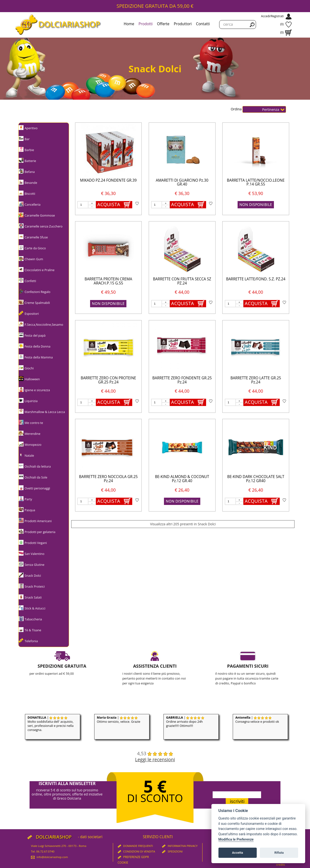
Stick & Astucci (35, 608)
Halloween (32, 379)
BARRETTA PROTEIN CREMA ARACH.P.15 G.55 (108, 281)
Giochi (29, 368)
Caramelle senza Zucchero (44, 226)
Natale (29, 455)
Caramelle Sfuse (36, 237)
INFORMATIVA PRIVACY (180, 846)
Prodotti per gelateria (40, 532)
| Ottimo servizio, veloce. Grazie (119, 719)
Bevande (31, 183)
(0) (282, 24)
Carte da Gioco (35, 248)
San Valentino (35, 554)
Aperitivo (31, 128)
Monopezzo (33, 445)
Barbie (29, 150)
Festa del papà (35, 335)
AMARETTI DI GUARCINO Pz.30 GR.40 (182, 182)
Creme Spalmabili (37, 303)
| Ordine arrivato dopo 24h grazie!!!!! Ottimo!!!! (185, 722)
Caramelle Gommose (40, 215)
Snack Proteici (35, 586)
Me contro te (34, 423)
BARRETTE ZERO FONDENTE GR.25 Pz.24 (182, 380)
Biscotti (30, 194)
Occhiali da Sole (36, 477)
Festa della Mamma (39, 357)
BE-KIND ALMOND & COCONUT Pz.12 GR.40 (182, 479)
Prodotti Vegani (36, 543)
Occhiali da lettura (38, 466)
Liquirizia (31, 401)
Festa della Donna (38, 346)
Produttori (183, 24)
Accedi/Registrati (272, 16)
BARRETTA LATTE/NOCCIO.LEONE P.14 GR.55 (256, 182)
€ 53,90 (256, 193)
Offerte (163, 24)
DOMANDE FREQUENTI (135, 846)
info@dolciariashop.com (49, 857)
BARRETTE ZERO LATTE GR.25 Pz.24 (256, 380)
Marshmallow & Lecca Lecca (45, 412)
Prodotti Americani (38, 521)
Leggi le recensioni (155, 759)
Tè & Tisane (33, 630)
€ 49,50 (108, 292)
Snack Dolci (33, 576)
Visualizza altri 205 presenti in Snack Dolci (183, 524)
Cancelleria (33, 204)
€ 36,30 (108, 193)
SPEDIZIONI (172, 851)
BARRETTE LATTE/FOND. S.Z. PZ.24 (256, 279)
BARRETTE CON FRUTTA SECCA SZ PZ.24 (182, 281)
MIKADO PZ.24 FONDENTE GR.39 (108, 180)
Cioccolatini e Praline (40, 270)
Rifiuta (279, 853)
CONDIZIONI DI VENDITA (136, 851)
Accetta (237, 853)
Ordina (237, 109)
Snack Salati (33, 597)
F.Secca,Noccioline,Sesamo (44, 324)
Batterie (30, 161)
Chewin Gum (34, 259)
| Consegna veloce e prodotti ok (257, 719)
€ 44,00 (182, 292)
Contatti (203, 24)
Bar (27, 139)
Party (28, 499)
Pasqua (30, 510)
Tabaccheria (33, 619)
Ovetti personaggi (37, 488)
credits (280, 864)
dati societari (91, 837)
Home (129, 24)
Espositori (32, 314)
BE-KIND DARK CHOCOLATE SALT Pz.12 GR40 (256, 479)
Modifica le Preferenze (236, 840)
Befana (30, 172)
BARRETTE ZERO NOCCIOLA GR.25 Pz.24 (108, 479)
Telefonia (31, 641)
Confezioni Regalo (38, 292)
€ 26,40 (182, 490)
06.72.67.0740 (45, 851)
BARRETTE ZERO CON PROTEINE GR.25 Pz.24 (108, 380)
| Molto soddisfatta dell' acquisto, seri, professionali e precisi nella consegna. (51, 723)
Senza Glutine (35, 565)
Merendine (33, 434)
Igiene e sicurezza (37, 390)
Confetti (30, 281)
